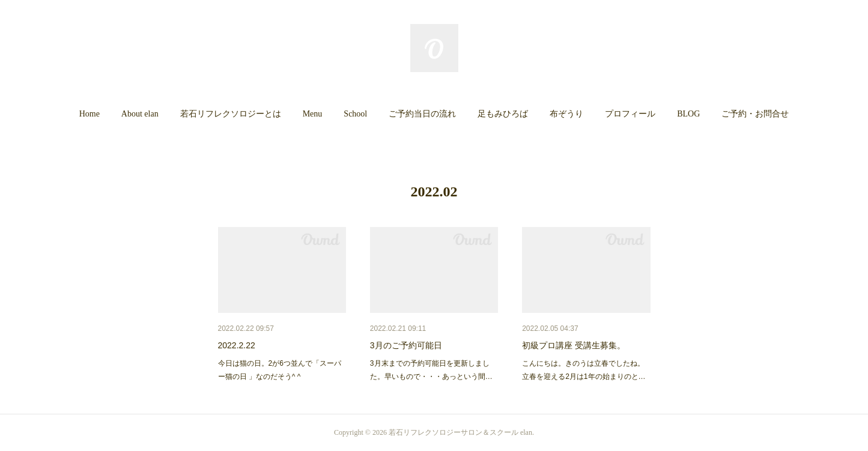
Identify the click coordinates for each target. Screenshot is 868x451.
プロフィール (630, 114)
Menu (313, 114)
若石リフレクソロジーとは (231, 114)
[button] (90, 114)
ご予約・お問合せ (755, 114)
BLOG (688, 114)
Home (90, 114)
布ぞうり (566, 114)
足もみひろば (503, 114)
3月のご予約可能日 (406, 345)
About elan (140, 114)
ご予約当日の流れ (422, 114)
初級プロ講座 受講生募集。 (574, 345)
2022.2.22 (237, 345)
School (355, 114)
